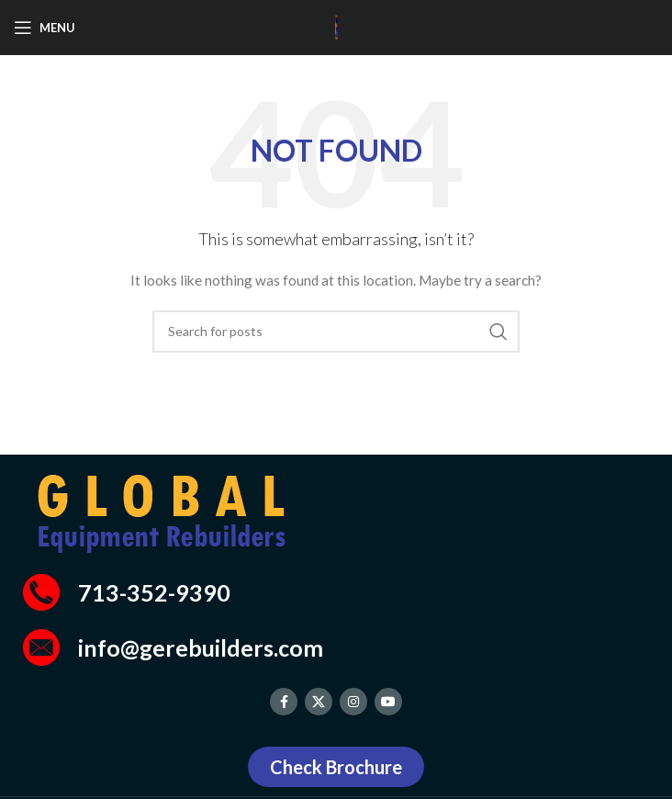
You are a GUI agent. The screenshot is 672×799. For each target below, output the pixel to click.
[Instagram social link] (353, 702)
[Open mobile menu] (45, 28)
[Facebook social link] (284, 702)
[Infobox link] (336, 592)
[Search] (336, 332)
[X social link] (319, 702)
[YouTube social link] (388, 702)
